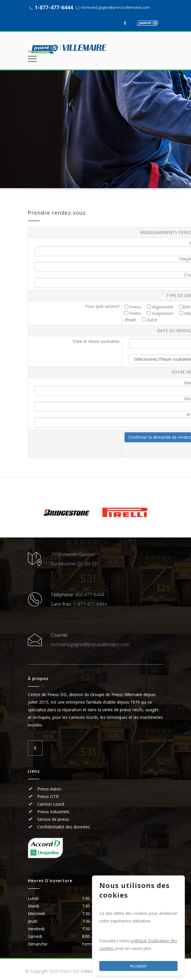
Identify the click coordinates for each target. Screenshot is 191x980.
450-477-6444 (90, 595)
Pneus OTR (47, 796)
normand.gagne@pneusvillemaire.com (115, 7)
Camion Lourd (50, 804)
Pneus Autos (49, 789)
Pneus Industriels (53, 812)
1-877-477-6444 (54, 7)
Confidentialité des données (63, 827)
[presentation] (75, 444)
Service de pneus (53, 819)
